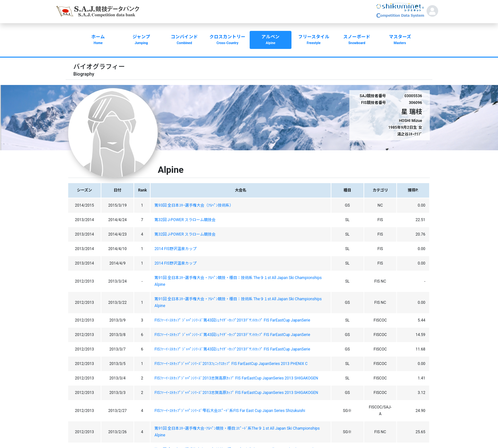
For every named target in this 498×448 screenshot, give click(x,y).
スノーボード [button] (357, 40)
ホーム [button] (98, 40)
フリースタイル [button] (314, 40)
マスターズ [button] (400, 40)
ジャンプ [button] (141, 40)
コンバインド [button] (184, 40)
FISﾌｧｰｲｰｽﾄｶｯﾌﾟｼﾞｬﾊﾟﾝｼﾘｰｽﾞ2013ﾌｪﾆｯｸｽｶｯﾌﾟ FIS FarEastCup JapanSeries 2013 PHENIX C (231, 364)
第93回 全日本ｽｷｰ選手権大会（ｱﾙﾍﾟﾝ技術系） (194, 205)
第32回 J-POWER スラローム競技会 (185, 220)
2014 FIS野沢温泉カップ (175, 249)
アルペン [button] (271, 40)
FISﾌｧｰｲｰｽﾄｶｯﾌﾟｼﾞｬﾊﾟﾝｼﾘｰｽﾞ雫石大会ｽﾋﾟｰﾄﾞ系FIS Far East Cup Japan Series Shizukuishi (230, 411)
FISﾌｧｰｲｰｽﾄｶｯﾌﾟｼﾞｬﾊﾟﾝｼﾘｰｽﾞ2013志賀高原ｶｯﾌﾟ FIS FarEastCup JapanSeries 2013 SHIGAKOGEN (236, 378)
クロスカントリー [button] (227, 40)
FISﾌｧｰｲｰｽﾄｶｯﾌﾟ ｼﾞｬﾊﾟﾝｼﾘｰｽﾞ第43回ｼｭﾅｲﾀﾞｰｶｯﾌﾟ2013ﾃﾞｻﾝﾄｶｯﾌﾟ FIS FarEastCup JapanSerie (232, 320)
